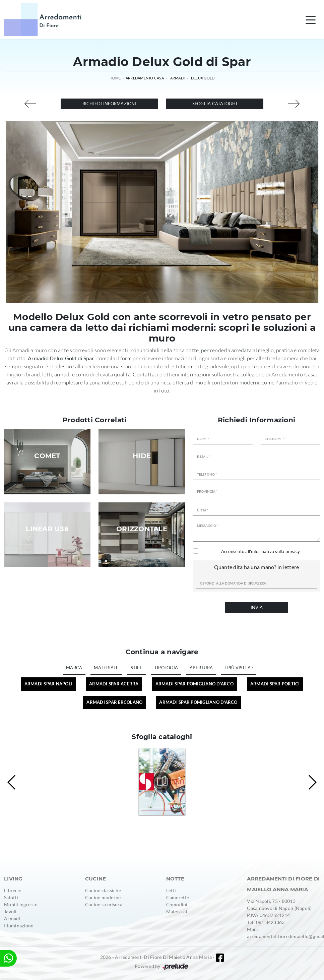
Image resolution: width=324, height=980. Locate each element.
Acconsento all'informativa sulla (261, 551)
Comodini (177, 904)
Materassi (177, 911)
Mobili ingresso (21, 904)
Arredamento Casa (145, 78)
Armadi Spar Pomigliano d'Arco (195, 684)
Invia (257, 607)
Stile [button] (137, 668)
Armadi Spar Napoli (49, 684)
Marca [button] (74, 668)
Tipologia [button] (166, 668)
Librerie (13, 890)
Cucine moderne (103, 897)
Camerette (178, 897)
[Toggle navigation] (311, 19)
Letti (171, 890)
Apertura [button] (201, 668)
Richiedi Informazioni (109, 104)
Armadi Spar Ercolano (114, 702)
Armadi (178, 78)
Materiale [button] (106, 668)
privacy (293, 551)
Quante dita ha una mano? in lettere (257, 567)
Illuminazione (19, 926)
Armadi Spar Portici (275, 684)
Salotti (11, 897)
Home (115, 78)
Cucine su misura (104, 904)
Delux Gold (203, 78)
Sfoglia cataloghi (215, 104)
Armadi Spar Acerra (114, 684)
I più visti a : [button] (239, 668)
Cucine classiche (103, 890)
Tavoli (10, 911)
